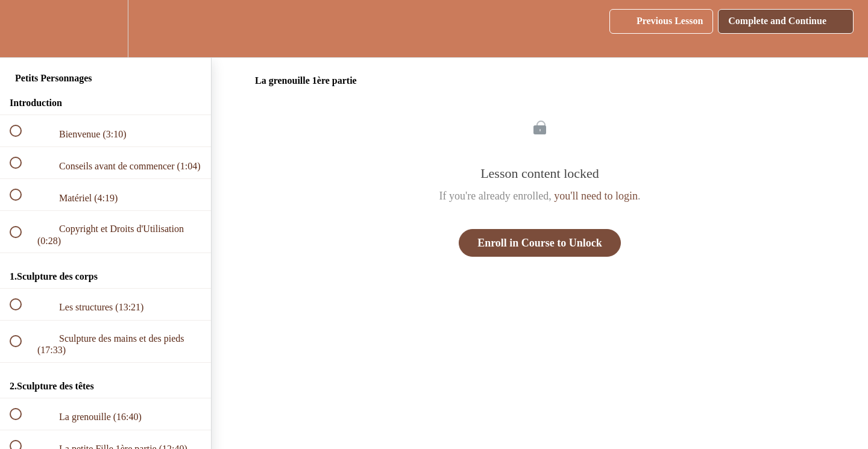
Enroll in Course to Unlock (540, 243)
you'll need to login (596, 196)
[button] (22, 29)
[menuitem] (105, 29)
